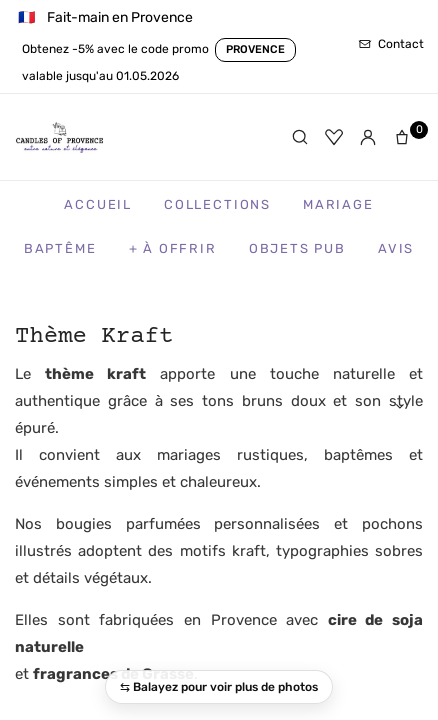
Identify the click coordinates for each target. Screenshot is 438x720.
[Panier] (406, 137)
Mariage (338, 204)
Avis (396, 248)
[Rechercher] (300, 137)
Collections (217, 204)
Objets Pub (297, 248)
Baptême (60, 248)
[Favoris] (334, 137)
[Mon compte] (368, 137)
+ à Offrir (173, 248)
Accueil (98, 204)
